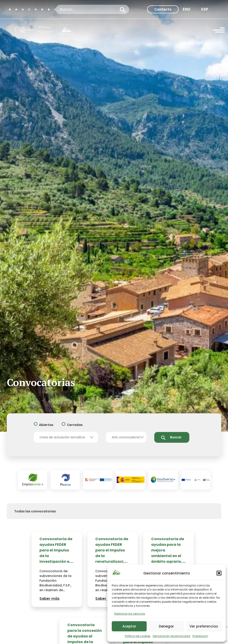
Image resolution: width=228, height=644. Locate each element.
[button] (219, 573)
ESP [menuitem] (205, 9)
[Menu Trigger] (219, 31)
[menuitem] (187, 9)
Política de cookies (138, 636)
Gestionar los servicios (130, 614)
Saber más (49, 599)
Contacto (163, 9)
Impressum (200, 636)
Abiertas (46, 425)
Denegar (166, 626)
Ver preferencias (204, 626)
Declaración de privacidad (171, 636)
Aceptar (129, 626)
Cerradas (75, 425)
